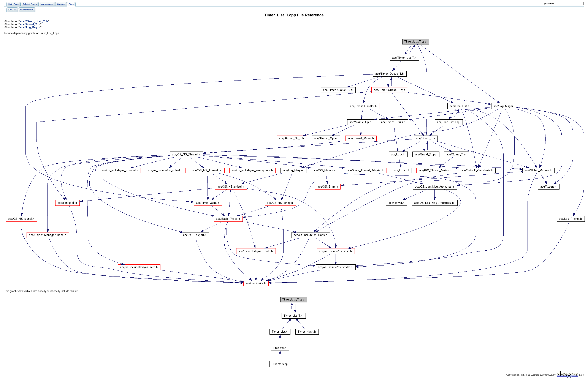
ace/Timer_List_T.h (34, 22)
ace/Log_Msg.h (30, 29)
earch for (549, 4)
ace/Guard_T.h (30, 26)
